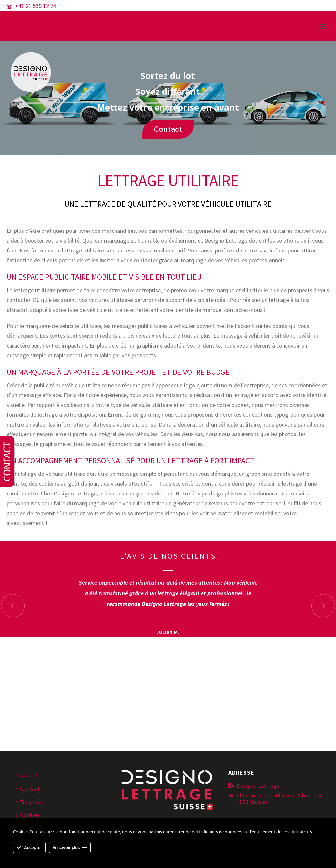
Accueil (27, 775)
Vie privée (30, 802)
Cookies (28, 815)
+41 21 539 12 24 (36, 6)
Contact (168, 129)
